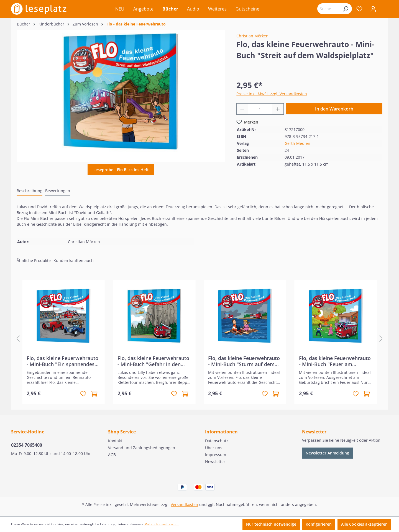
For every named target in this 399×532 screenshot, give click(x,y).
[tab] (30, 191)
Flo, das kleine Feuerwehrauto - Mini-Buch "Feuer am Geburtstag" (335, 361)
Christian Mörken (252, 36)
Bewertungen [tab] (58, 191)
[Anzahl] (260, 109)
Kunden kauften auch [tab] (74, 260)
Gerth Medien (297, 143)
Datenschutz (217, 441)
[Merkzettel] (359, 9)
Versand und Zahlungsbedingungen (142, 448)
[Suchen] (346, 9)
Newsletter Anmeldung (327, 453)
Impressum (216, 455)
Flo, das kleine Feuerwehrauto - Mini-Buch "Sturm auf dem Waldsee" (244, 361)
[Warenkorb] (384, 9)
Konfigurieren (319, 524)
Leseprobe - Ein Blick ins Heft (121, 170)
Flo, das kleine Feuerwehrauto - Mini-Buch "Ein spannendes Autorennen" (62, 361)
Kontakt (115, 441)
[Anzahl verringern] (242, 109)
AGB (112, 455)
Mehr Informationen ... (162, 524)
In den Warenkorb (334, 109)
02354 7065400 (27, 445)
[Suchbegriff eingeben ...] (328, 9)
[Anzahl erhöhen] (278, 109)
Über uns (214, 448)
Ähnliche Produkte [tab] (34, 260)
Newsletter (215, 462)
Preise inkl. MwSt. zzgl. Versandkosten (272, 94)
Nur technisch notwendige (271, 524)
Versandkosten (184, 504)
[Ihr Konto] (373, 9)
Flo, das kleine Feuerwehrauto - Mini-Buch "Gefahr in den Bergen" (153, 361)
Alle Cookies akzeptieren (364, 524)
